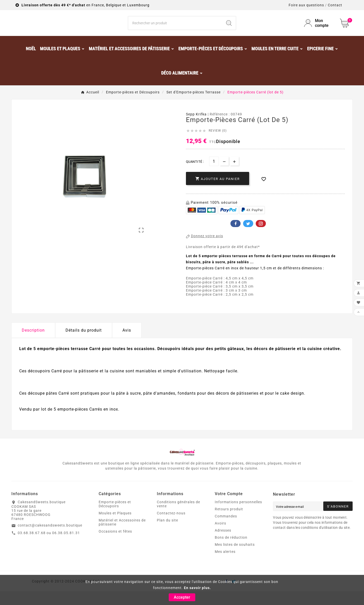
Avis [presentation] (127, 344)
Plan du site (167, 534)
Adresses (223, 544)
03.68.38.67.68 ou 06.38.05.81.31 (49, 547)
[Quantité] (214, 175)
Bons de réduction (231, 551)
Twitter (248, 237)
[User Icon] (319, 30)
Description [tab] (33, 344)
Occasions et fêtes (115, 545)
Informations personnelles (238, 516)
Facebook (235, 237)
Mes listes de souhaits (235, 558)
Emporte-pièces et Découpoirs (115, 518)
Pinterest (261, 237)
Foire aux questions (306, 5)
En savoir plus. (197, 588)
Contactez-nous (171, 527)
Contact (335, 5)
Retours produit (229, 523)
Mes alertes (225, 565)
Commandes (226, 530)
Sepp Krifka (196, 128)
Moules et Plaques (115, 527)
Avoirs (220, 537)
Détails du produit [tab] (84, 344)
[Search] (229, 30)
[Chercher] (175, 30)
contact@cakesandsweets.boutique (50, 539)
